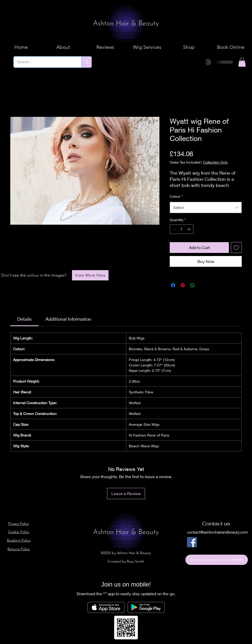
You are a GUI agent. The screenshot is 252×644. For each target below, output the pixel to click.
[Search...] (44, 62)
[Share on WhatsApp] (193, 285)
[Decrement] (174, 229)
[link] (24, 319)
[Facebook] (192, 542)
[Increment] (189, 229)
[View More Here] (90, 275)
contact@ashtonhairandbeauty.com (218, 532)
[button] (242, 62)
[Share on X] (202, 285)
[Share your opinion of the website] (217, 560)
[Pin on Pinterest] (183, 285)
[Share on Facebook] (173, 285)
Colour (176, 196)
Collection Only (215, 162)
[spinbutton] (182, 229)
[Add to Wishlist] (236, 248)
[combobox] (206, 207)
